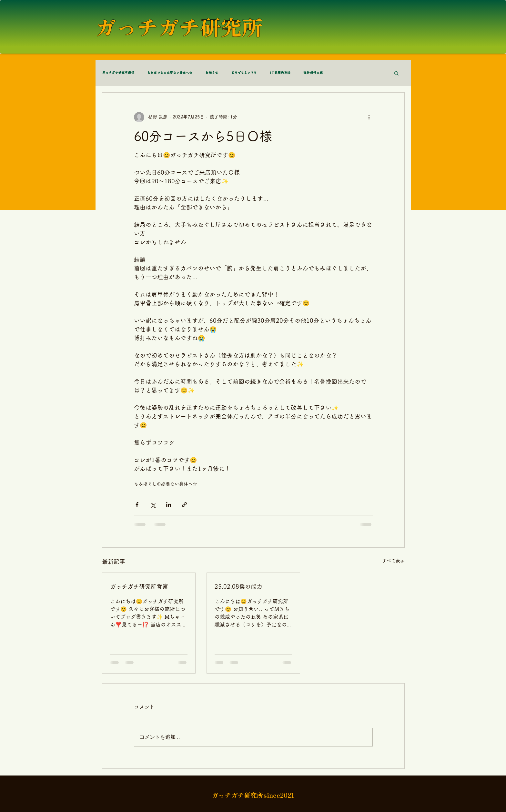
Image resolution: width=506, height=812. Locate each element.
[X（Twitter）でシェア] (153, 505)
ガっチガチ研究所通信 (118, 73)
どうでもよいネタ (244, 73)
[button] (396, 73)
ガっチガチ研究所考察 (139, 586)
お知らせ (212, 73)
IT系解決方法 (280, 73)
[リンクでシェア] (184, 505)
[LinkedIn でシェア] (169, 505)
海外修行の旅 (313, 73)
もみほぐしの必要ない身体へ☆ (170, 73)
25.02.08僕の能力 (238, 586)
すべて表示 (393, 561)
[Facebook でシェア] (137, 505)
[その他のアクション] (369, 117)
